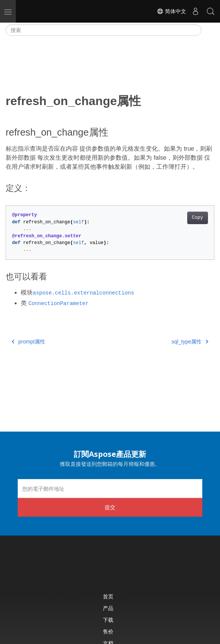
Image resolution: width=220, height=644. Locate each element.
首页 (108, 596)
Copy (198, 218)
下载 (108, 620)
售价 (108, 631)
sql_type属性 (190, 342)
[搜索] (104, 30)
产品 (108, 608)
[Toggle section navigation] (208, 30)
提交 (110, 507)
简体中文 (171, 11)
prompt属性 (28, 342)
